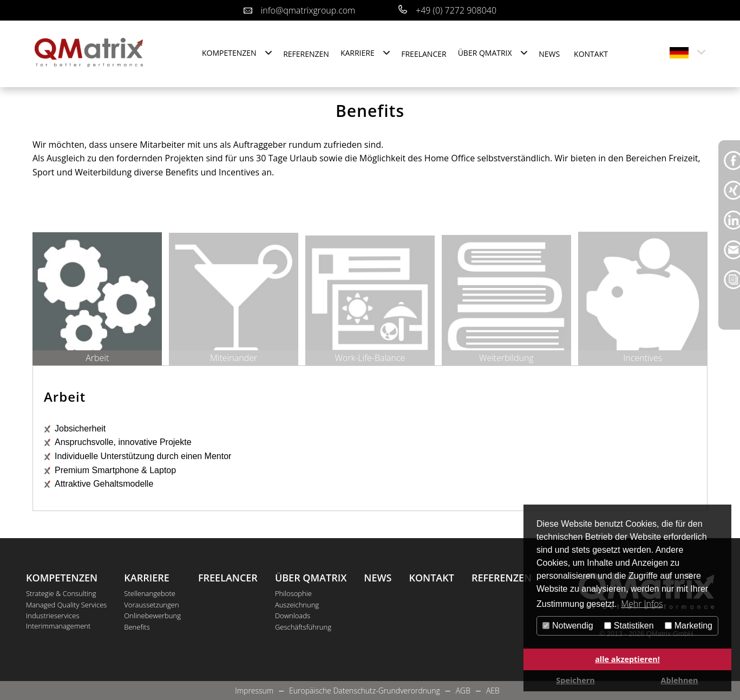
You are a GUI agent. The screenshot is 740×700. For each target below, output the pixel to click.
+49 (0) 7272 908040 (456, 10)
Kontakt (591, 54)
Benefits (137, 627)
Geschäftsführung (303, 627)
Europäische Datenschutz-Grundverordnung (365, 691)
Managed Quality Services (66, 605)
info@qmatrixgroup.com (308, 10)
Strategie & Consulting (61, 593)
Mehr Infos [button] (642, 604)
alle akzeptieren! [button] (627, 659)
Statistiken (629, 626)
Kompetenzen (229, 53)
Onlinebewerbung (152, 616)
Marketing (689, 626)
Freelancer (424, 54)
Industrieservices (53, 616)
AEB (493, 691)
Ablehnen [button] (680, 680)
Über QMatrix (485, 53)
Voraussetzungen (151, 605)
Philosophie (293, 593)
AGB (463, 691)
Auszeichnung (297, 605)
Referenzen (306, 54)
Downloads (293, 616)
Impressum (254, 691)
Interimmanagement (58, 626)
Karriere (358, 53)
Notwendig (568, 626)
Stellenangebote (150, 593)
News (549, 54)
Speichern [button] (575, 680)
